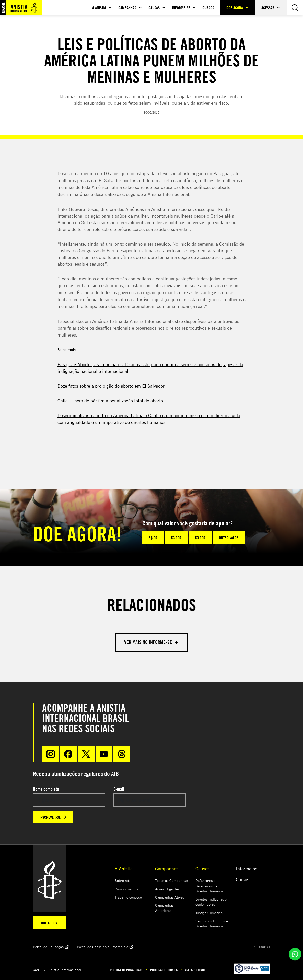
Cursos (208, 8)
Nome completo (46, 789)
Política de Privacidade (126, 970)
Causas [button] (154, 8)
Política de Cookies (164, 970)
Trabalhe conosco (128, 897)
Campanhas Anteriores (164, 908)
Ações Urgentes (167, 889)
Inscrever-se (53, 817)
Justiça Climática (209, 913)
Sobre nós (123, 881)
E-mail (119, 789)
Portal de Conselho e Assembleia (105, 947)
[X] (86, 754)
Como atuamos (126, 889)
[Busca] (295, 8)
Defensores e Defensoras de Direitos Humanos (209, 886)
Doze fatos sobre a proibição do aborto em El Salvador (111, 386)
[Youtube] (104, 754)
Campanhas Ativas (170, 897)
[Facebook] (68, 754)
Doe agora (49, 923)
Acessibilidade (195, 970)
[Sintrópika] (262, 947)
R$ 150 (200, 537)
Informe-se (247, 869)
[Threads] (122, 754)
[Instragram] (51, 754)
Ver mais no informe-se (152, 642)
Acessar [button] (268, 8)
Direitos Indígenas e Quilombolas (211, 902)
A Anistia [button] (99, 8)
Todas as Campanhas (171, 881)
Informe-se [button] (181, 8)
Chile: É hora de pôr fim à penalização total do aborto (110, 401)
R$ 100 (176, 537)
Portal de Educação (51, 947)
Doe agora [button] (235, 8)
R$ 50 (153, 537)
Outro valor (229, 537)
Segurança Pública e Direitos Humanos (212, 924)
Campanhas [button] (127, 8)
